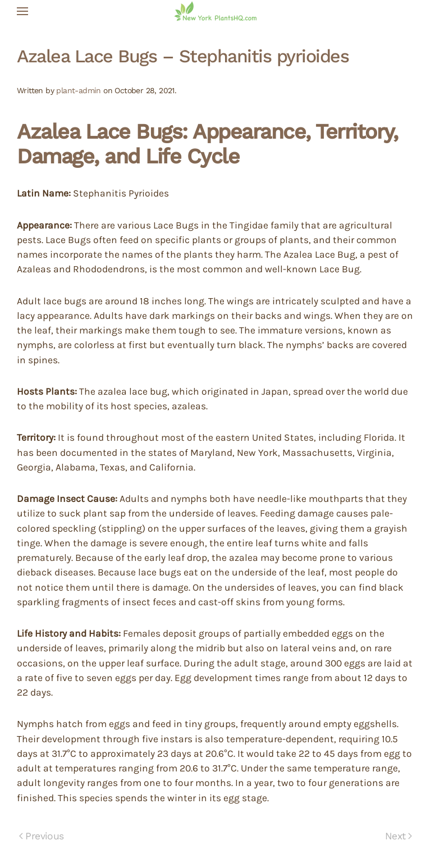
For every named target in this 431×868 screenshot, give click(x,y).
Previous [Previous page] (42, 836)
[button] (22, 11)
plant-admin (78, 90)
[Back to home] (215, 11)
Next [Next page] (398, 836)
